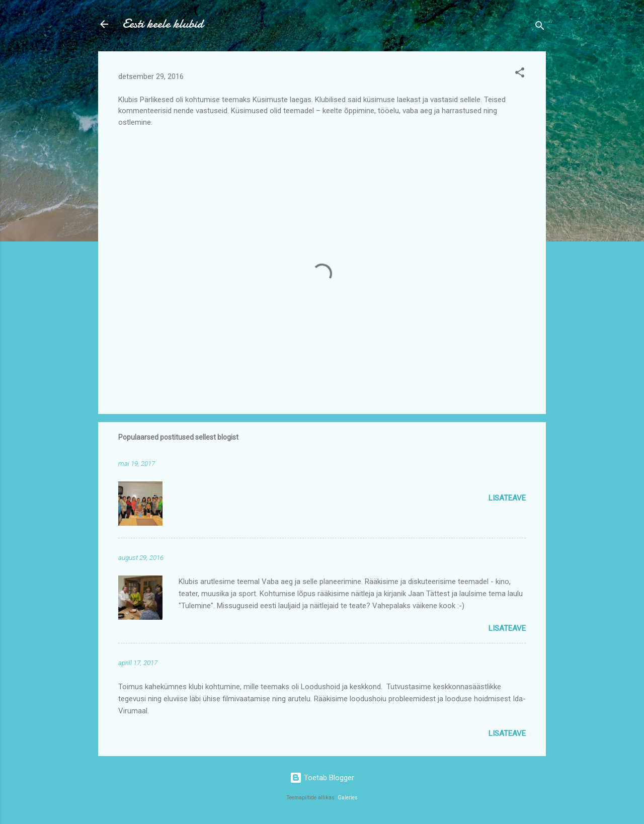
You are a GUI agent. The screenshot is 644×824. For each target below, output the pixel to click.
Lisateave (507, 498)
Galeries (348, 798)
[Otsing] (540, 27)
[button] (520, 74)
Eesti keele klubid (163, 24)
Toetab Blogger (322, 778)
